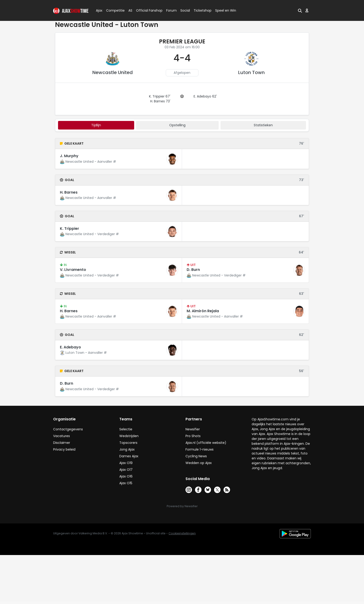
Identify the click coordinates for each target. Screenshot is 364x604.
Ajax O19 (126, 463)
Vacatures (62, 436)
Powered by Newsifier (182, 506)
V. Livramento (73, 270)
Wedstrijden (129, 436)
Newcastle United (113, 72)
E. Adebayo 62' (205, 96)
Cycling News (196, 456)
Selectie (126, 429)
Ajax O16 (126, 476)
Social (184, 10)
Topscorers (128, 443)
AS (130, 10)
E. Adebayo (70, 347)
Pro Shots (193, 436)
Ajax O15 (126, 483)
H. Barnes (69, 192)
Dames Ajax (129, 456)
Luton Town (251, 72)
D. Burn (193, 270)
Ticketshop (203, 10)
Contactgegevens (68, 429)
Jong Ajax (127, 449)
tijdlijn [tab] (96, 125)
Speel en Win (226, 10)
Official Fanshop (146, 10)
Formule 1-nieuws (200, 449)
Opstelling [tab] (177, 125)
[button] (300, 10)
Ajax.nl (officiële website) (206, 443)
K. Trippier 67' (160, 96)
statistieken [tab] (263, 125)
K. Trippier (70, 229)
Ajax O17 (126, 470)
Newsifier (193, 429)
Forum (171, 10)
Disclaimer (62, 443)
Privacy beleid (64, 449)
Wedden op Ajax (199, 463)
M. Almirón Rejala (203, 311)
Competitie (114, 10)
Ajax (99, 10)
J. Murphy (69, 156)
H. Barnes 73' (160, 101)
